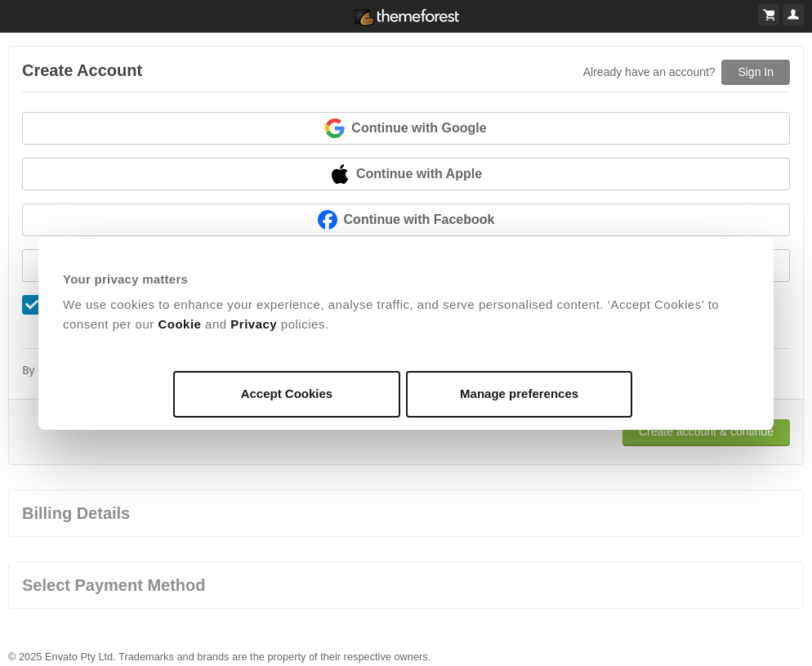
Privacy (254, 324)
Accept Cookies (287, 393)
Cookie (179, 324)
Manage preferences (519, 393)
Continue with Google (406, 128)
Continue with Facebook (406, 220)
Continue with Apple (406, 174)
